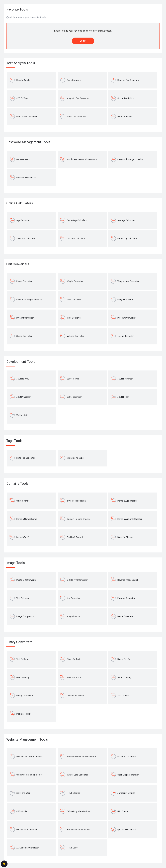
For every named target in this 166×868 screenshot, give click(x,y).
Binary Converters (19, 642)
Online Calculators (20, 203)
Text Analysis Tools (21, 63)
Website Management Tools (27, 739)
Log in (83, 41)
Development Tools (21, 362)
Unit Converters (18, 264)
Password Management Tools (28, 142)
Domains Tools (17, 484)
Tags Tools (14, 441)
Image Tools (16, 563)
